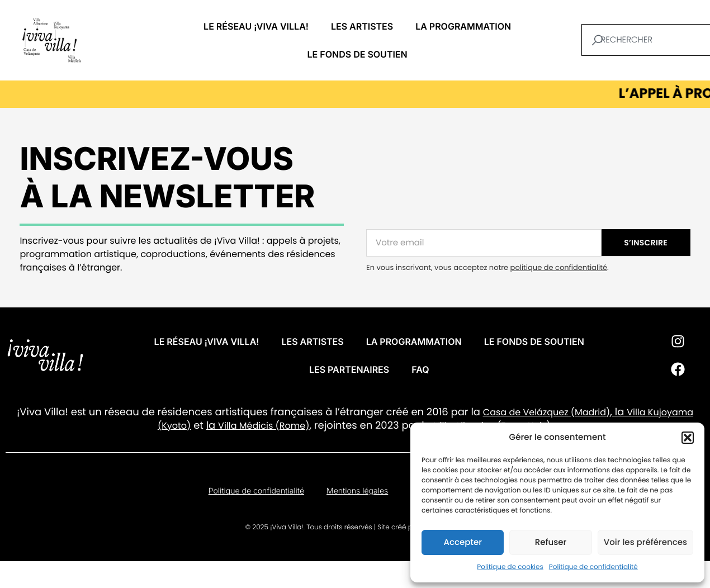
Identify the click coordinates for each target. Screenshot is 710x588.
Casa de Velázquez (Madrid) (547, 412)
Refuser (551, 542)
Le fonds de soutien (358, 54)
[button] (688, 438)
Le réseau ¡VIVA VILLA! (256, 26)
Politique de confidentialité (593, 567)
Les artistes (362, 26)
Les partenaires (349, 369)
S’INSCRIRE (646, 243)
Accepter (462, 542)
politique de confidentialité (559, 267)
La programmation (463, 26)
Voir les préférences (645, 542)
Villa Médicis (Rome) (264, 426)
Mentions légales (357, 491)
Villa (636, 412)
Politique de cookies (510, 567)
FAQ (420, 369)
